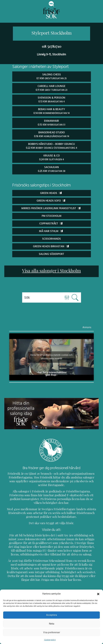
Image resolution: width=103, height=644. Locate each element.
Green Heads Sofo (51, 199)
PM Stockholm (51, 214)
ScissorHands (51, 237)
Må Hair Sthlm (51, 230)
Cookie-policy (50, 640)
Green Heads (51, 191)
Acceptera (51, 615)
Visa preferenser (52, 632)
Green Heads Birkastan (51, 245)
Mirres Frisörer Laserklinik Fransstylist (51, 207)
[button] (98, 594)
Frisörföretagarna (20, 476)
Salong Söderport (51, 252)
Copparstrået (51, 222)
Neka (51, 624)
